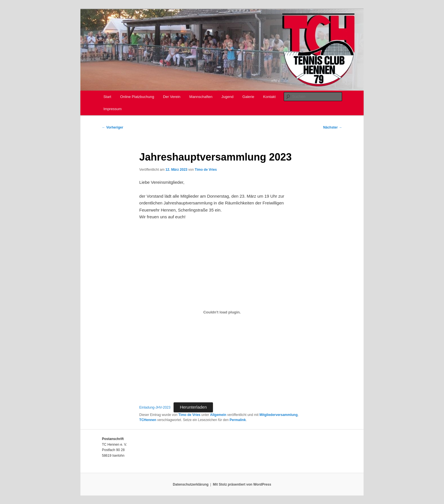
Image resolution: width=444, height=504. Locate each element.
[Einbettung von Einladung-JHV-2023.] (222, 312)
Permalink (238, 420)
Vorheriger (113, 127)
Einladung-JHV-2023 (155, 407)
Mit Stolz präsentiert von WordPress (242, 484)
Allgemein (218, 415)
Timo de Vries (206, 170)
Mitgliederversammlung (278, 415)
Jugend (228, 97)
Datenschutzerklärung (191, 484)
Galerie (248, 97)
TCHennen (148, 420)
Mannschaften (201, 97)
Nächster (333, 127)
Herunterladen (193, 407)
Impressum (112, 109)
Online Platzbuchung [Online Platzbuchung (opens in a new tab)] (137, 97)
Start (107, 97)
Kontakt (269, 97)
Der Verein (172, 97)
